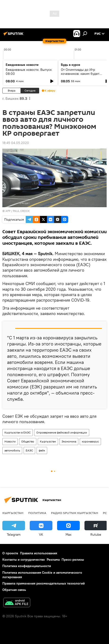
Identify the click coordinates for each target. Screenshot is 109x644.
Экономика (69, 441)
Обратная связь (14, 590)
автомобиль (12, 450)
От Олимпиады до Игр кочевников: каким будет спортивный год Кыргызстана (84, 74)
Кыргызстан (48, 441)
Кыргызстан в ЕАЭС (18, 432)
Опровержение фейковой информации (62, 432)
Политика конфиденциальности (27, 566)
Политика (37, 513)
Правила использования (39, 553)
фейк (42, 450)
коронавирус (90, 441)
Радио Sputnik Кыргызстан (75, 513)
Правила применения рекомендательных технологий (44, 583)
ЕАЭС (29, 450)
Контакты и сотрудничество (24, 560)
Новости (10, 441)
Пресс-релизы (73, 560)
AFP (8, 211)
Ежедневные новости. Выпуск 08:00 (29, 72)
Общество (28, 441)
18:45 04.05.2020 (16, 143)
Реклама (53, 560)
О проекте (10, 553)
